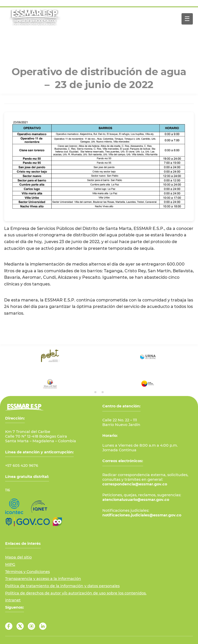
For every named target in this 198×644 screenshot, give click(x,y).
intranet (13, 600)
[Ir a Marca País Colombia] (57, 522)
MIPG (10, 564)
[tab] (95, 392)
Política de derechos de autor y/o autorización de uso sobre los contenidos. (76, 593)
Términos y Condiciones (27, 572)
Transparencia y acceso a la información (43, 579)
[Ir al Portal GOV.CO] (27, 522)
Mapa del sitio (18, 557)
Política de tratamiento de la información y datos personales (62, 586)
